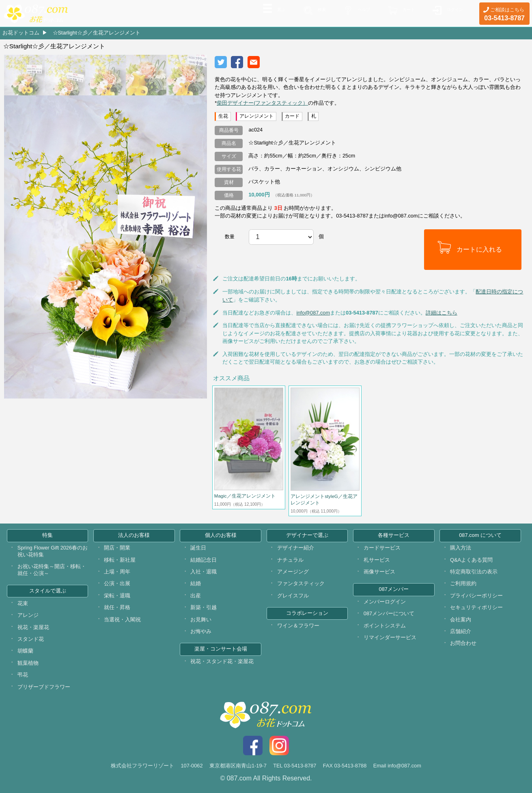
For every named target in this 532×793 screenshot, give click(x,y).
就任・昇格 (117, 607)
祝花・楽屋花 (33, 627)
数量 (230, 237)
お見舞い (201, 620)
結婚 (196, 583)
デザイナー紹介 (296, 548)
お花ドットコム (21, 33)
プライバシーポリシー (476, 596)
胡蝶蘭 (25, 651)
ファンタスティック (301, 583)
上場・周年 (117, 572)
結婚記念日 (204, 560)
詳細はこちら (442, 313)
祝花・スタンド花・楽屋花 (222, 661)
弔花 (23, 675)
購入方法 (461, 548)
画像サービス (379, 572)
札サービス (377, 560)
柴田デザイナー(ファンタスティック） (262, 103)
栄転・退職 (117, 596)
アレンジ (28, 615)
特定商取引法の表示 (474, 572)
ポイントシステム (385, 626)
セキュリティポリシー (476, 607)
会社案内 (461, 620)
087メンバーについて (389, 613)
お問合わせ (463, 643)
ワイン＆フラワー (298, 626)
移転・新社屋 (120, 560)
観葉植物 (28, 663)
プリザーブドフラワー (44, 687)
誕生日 (198, 548)
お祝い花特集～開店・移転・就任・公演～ (52, 570)
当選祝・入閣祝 (122, 620)
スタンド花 (31, 639)
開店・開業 (117, 548)
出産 (196, 596)
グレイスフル (293, 596)
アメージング (293, 572)
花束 (23, 603)
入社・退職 (204, 572)
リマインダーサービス (390, 637)
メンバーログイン (385, 602)
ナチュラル (290, 560)
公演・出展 (117, 583)
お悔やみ (201, 631)
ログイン (452, 13)
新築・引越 (204, 607)
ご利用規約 (463, 583)
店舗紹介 (461, 631)
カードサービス (382, 548)
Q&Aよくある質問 (471, 560)
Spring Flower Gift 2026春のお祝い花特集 (53, 551)
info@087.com (313, 313)
